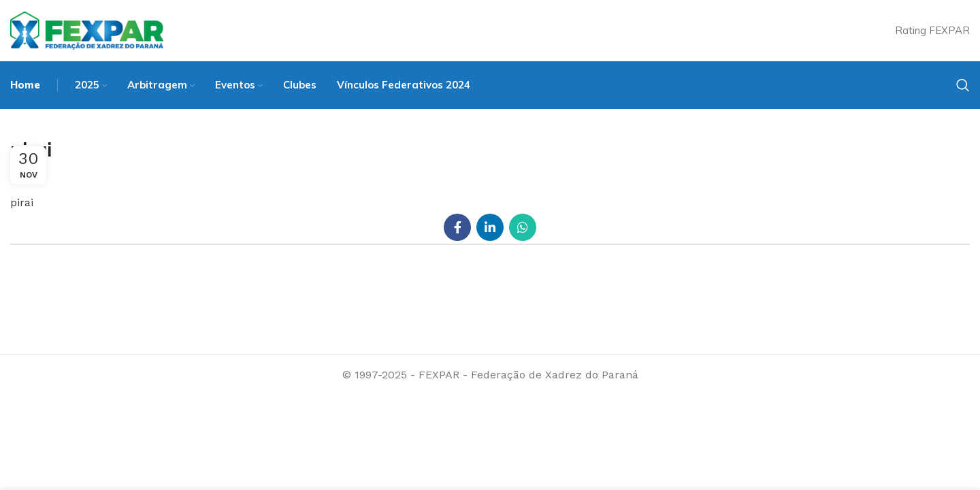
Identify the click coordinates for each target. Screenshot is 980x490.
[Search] (963, 85)
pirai (22, 202)
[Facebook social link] (457, 227)
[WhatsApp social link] (523, 227)
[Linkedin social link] (490, 227)
